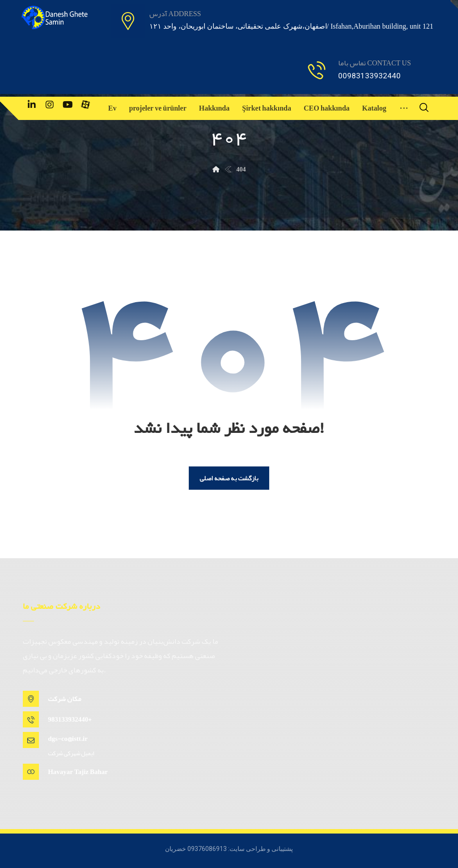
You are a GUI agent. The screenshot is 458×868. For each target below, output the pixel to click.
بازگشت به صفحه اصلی (229, 478)
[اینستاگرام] (50, 105)
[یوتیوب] (68, 105)
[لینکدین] (32, 105)
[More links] (404, 108)
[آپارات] (85, 105)
